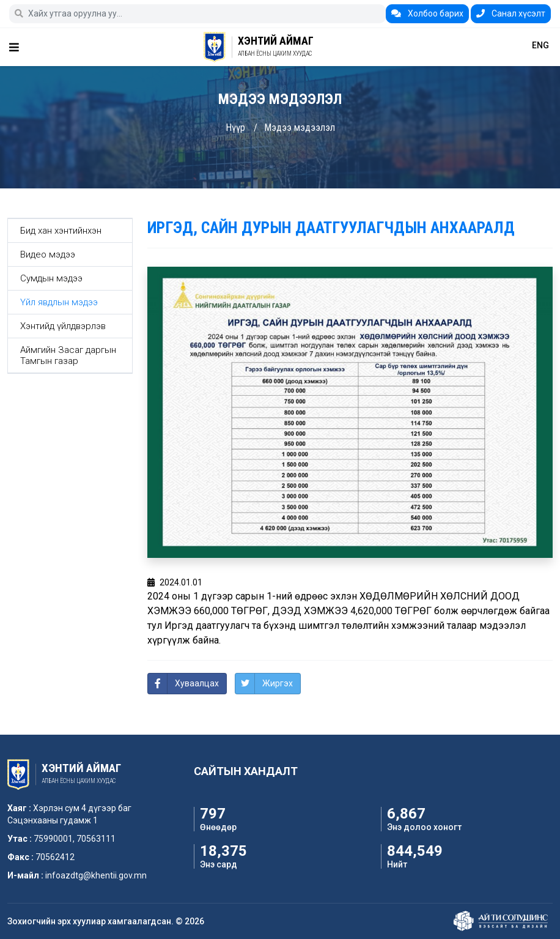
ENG (540, 45)
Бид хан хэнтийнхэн (61, 231)
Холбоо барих (427, 13)
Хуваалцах (197, 683)
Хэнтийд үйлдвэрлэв (63, 326)
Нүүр (235, 128)
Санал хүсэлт (511, 13)
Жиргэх (278, 683)
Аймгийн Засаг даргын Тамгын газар (68, 355)
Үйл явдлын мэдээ (59, 302)
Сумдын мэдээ (51, 278)
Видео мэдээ (48, 254)
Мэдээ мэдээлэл (300, 128)
